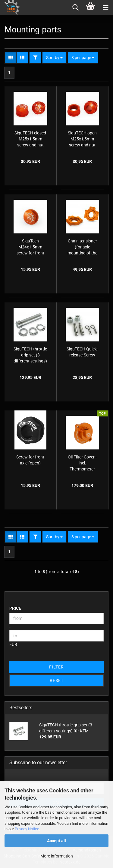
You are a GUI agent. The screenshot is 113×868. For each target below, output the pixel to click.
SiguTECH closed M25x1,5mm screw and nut (30, 139)
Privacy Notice (27, 829)
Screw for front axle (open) (30, 460)
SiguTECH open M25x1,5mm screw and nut (82, 139)
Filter (56, 667)
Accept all (56, 841)
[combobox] (54, 58)
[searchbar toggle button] (75, 8)
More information (57, 856)
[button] (11, 58)
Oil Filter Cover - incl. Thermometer (82, 463)
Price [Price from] (15, 608)
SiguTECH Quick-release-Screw (82, 352)
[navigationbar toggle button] (105, 8)
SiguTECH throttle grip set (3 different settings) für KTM (30, 355)
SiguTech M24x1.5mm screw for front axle (30, 247)
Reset (57, 680)
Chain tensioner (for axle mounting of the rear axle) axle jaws (82, 247)
